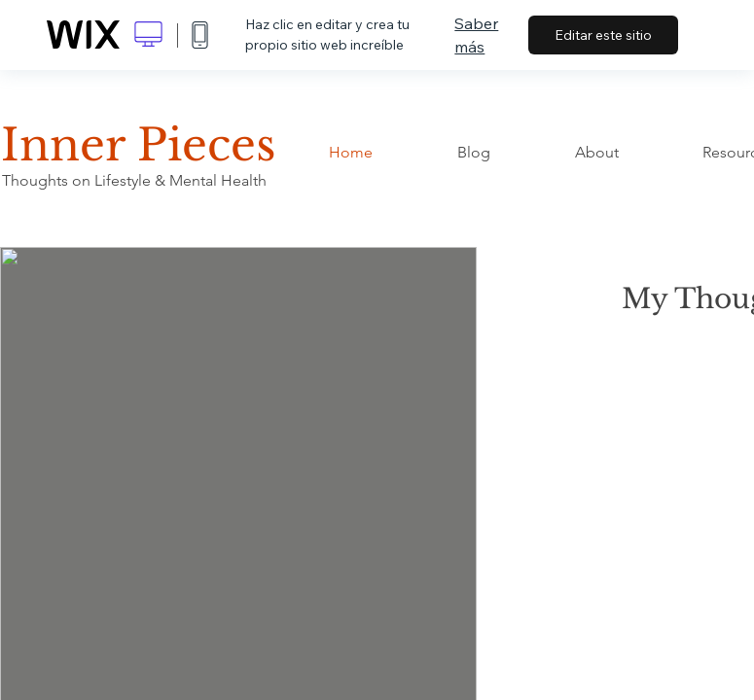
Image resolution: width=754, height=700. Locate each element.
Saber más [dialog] (476, 35)
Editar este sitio (603, 35)
